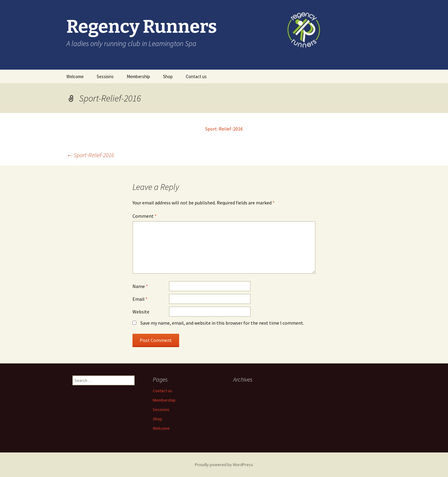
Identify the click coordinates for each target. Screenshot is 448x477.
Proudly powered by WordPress (224, 465)
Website (141, 312)
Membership (138, 76)
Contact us (196, 76)
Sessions (105, 76)
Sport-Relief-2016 (224, 129)
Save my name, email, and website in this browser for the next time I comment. (222, 323)
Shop (168, 76)
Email (140, 299)
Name (140, 286)
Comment (145, 216)
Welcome (75, 76)
